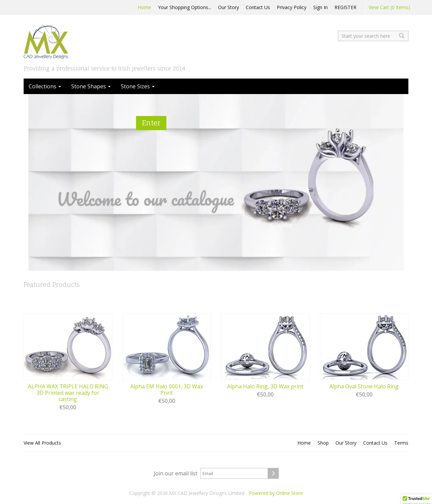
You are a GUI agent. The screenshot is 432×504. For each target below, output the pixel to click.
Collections (45, 86)
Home (144, 7)
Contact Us (258, 7)
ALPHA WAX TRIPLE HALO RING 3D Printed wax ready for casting (68, 393)
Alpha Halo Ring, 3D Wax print (265, 387)
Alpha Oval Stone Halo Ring (364, 387)
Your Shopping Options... (185, 7)
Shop (323, 443)
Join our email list (175, 473)
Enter (151, 123)
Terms (401, 443)
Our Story (228, 7)
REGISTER (345, 7)
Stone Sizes (138, 86)
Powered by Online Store (276, 493)
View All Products (42, 443)
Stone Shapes (91, 86)
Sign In (320, 7)
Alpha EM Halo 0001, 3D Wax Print (167, 390)
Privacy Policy (292, 7)
